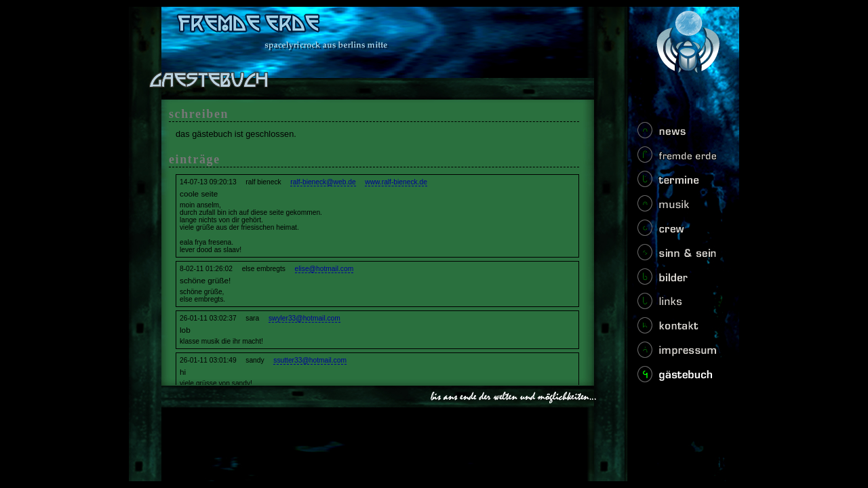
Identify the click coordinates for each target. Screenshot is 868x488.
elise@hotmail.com (324, 269)
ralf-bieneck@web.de (323, 182)
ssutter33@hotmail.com (310, 360)
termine (680, 183)
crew (680, 232)
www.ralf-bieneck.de (396, 182)
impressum (680, 354)
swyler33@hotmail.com (304, 318)
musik (680, 207)
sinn (680, 256)
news (680, 134)
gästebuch (680, 378)
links (680, 305)
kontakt (680, 329)
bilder (680, 281)
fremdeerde (680, 159)
